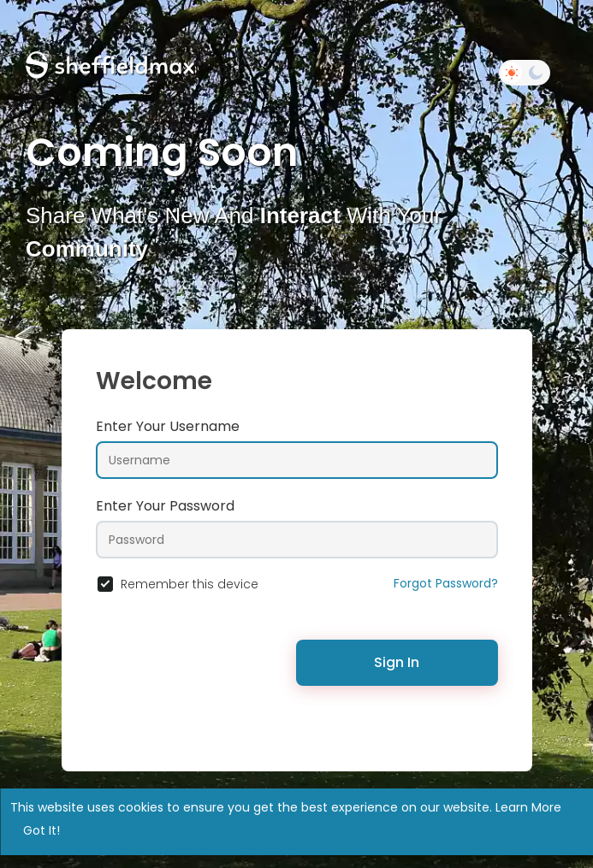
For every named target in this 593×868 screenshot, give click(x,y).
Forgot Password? (446, 583)
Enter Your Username (168, 426)
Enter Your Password (165, 506)
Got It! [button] (42, 830)
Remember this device (190, 584)
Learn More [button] (528, 807)
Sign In (397, 662)
